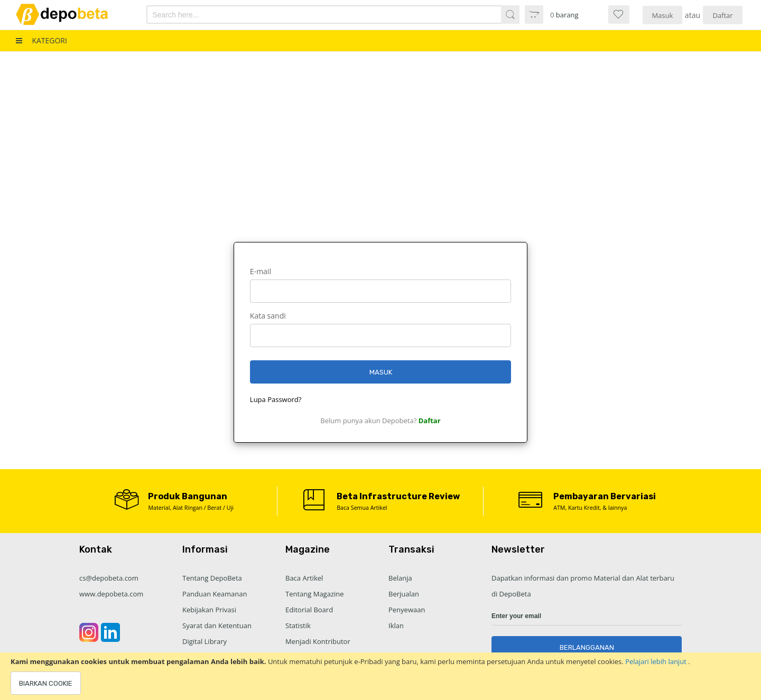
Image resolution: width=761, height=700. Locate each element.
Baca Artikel (304, 578)
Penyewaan (407, 610)
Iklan (396, 626)
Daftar (722, 15)
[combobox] (305, 15)
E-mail (261, 271)
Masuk (662, 15)
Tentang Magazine (315, 594)
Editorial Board (309, 610)
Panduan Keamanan (215, 594)
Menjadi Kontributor (318, 641)
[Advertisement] (380, 131)
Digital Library (205, 641)
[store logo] (71, 15)
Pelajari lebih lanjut (657, 661)
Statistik (298, 626)
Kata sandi (268, 316)
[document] (380, 676)
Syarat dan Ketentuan (217, 626)
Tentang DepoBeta (212, 578)
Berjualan (404, 594)
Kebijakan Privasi (209, 610)
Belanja (400, 578)
